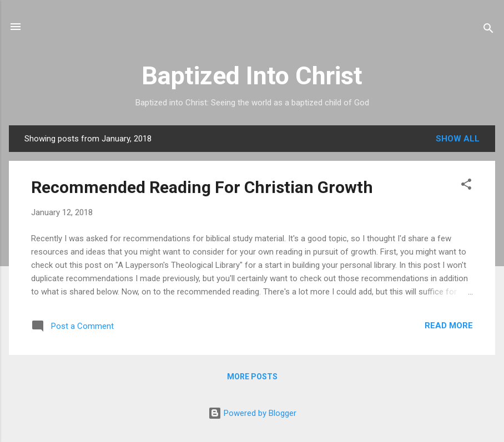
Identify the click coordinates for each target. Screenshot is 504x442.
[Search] (488, 30)
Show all (458, 139)
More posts (252, 377)
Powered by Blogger (252, 413)
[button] (466, 186)
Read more (449, 326)
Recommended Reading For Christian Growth (202, 187)
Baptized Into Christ (252, 76)
